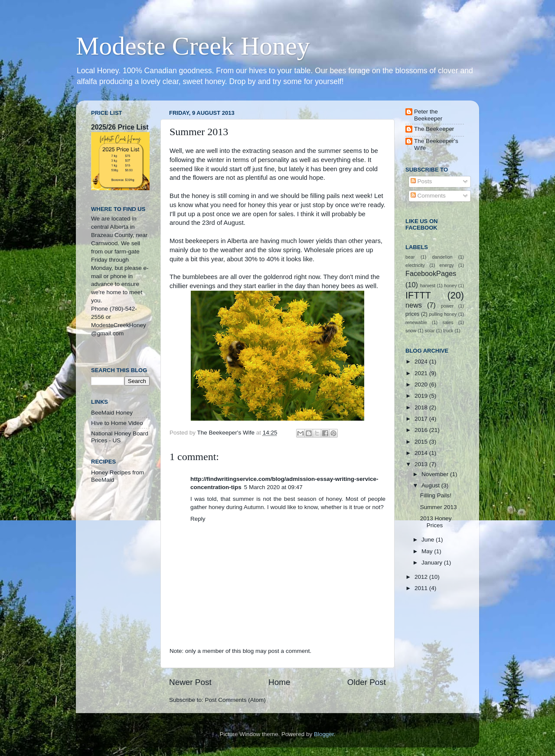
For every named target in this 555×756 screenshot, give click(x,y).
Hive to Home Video (117, 423)
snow (411, 331)
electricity (415, 265)
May (428, 551)
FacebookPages (431, 273)
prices (412, 314)
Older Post (367, 682)
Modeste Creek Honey (193, 46)
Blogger (324, 734)
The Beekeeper (434, 129)
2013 (422, 464)
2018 (422, 407)
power (447, 306)
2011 (422, 588)
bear (410, 257)
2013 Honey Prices (436, 522)
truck (448, 331)
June (429, 540)
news (414, 305)
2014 (422, 453)
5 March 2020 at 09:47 (273, 487)
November (436, 474)
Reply (198, 519)
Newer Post (190, 682)
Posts (421, 181)
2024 (422, 362)
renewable (416, 322)
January (433, 563)
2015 (422, 442)
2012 (422, 577)
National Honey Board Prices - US (120, 437)
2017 (422, 419)
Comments (428, 196)
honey (450, 286)
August (431, 485)
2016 (422, 430)
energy (447, 265)
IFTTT (418, 295)
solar (429, 331)
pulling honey (443, 314)
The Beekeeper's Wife (436, 144)
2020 (422, 384)
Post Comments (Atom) (235, 700)
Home (279, 682)
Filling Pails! (436, 495)
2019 (422, 396)
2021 (422, 373)
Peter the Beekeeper (428, 115)
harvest (428, 286)
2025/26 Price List (120, 127)
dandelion (442, 257)
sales (448, 322)
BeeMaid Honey (112, 413)
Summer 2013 (439, 507)
